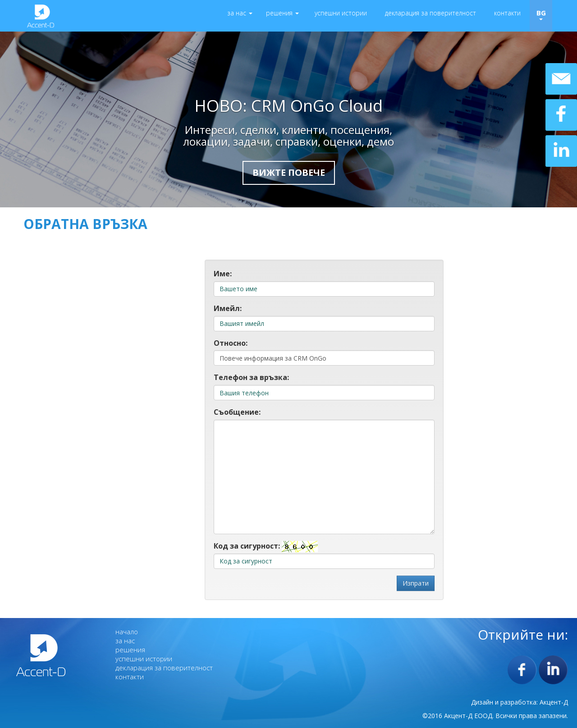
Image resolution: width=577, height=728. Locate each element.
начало (127, 632)
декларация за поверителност (430, 13)
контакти (507, 13)
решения (282, 13)
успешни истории (341, 13)
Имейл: (228, 308)
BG (541, 14)
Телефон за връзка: (251, 377)
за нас (240, 13)
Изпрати (416, 583)
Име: (223, 274)
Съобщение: (237, 412)
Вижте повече (289, 172)
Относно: (231, 343)
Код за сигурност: (247, 546)
